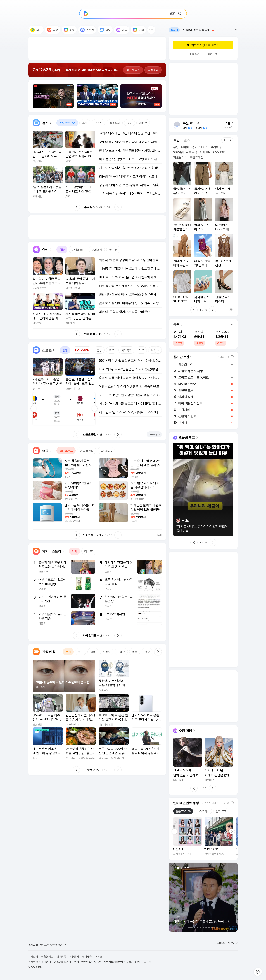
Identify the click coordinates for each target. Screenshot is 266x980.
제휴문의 (74, 956)
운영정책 (46, 962)
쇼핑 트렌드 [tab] (66, 451)
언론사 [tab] (98, 123)
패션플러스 (180, 157)
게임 (122, 30)
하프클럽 (192, 152)
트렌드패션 (196, 157)
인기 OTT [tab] (221, 811)
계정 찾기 (194, 54)
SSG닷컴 (178, 152)
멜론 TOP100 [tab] (183, 811)
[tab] (67, 123)
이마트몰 (205, 152)
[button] (151, 30)
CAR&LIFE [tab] (106, 451)
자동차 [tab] (107, 652)
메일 (69, 30)
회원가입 (213, 54)
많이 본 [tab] (113, 250)
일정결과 (153, 70)
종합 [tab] (62, 250)
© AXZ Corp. (35, 967)
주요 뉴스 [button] (66, 122)
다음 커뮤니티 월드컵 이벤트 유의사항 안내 (63, 945)
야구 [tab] (141, 350)
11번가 (203, 147)
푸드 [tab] (81, 652)
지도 (36, 30)
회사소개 (33, 956)
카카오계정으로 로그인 (203, 45)
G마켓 (185, 147)
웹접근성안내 (133, 962)
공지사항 (33, 945)
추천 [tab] (85, 123)
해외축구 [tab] (127, 350)
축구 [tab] (112, 350)
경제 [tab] (130, 123)
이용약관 (33, 962)
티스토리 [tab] (89, 551)
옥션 (194, 147)
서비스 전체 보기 (228, 943)
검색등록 (61, 956)
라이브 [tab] (143, 123)
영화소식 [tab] (97, 250)
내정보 (98, 956)
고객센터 (149, 962)
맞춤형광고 (47, 956)
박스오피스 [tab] (203, 811)
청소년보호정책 (62, 962)
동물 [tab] (135, 652)
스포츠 (87, 30)
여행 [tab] (93, 652)
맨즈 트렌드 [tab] (87, 451)
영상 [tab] (99, 350)
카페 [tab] (74, 551)
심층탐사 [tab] (115, 123)
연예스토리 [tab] (78, 250)
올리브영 (216, 147)
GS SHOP (219, 152)
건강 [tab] (147, 652)
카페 (138, 30)
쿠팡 (176, 147)
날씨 (105, 30)
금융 (53, 30)
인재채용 (87, 956)
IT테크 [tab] (121, 652)
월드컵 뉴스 (133, 70)
